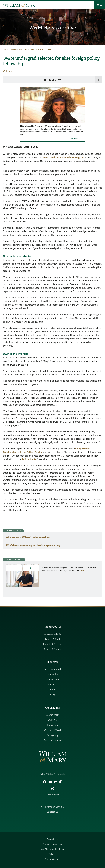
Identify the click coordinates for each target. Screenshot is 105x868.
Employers (52, 725)
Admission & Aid (52, 669)
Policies (52, 854)
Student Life (52, 680)
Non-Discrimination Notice (52, 849)
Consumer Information (52, 844)
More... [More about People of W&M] (83, 571)
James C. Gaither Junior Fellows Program (63, 157)
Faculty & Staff (52, 639)
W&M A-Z (53, 720)
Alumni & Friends (52, 649)
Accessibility (52, 839)
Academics (52, 675)
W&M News (16, 50)
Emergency (53, 735)
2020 (49, 50)
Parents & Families (53, 644)
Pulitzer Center (30, 459)
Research (52, 685)
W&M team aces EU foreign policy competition (28, 537)
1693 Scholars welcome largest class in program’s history (33, 545)
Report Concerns (53, 740)
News (53, 695)
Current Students (52, 634)
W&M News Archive (52, 28)
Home (6, 50)
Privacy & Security (53, 859)
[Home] (20, 5)
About (52, 690)
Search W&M (53, 715)
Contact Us (52, 812)
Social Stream (53, 795)
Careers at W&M (53, 730)
